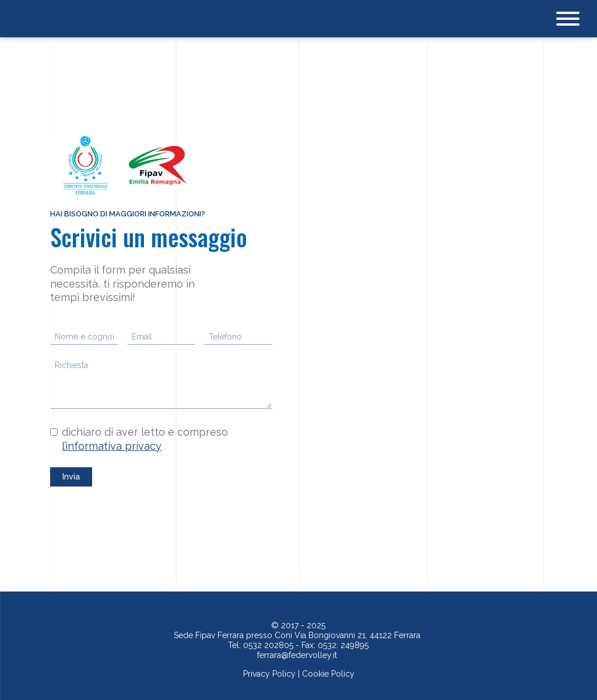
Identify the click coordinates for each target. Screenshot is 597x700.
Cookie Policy (328, 674)
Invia (71, 477)
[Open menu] (568, 19)
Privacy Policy (269, 674)
